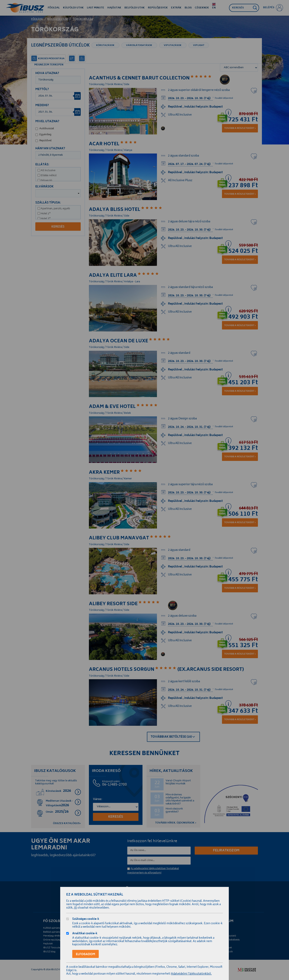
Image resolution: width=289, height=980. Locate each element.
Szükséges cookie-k (86, 920)
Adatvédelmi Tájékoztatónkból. (191, 974)
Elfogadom (85, 954)
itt (75, 908)
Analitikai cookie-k (85, 934)
